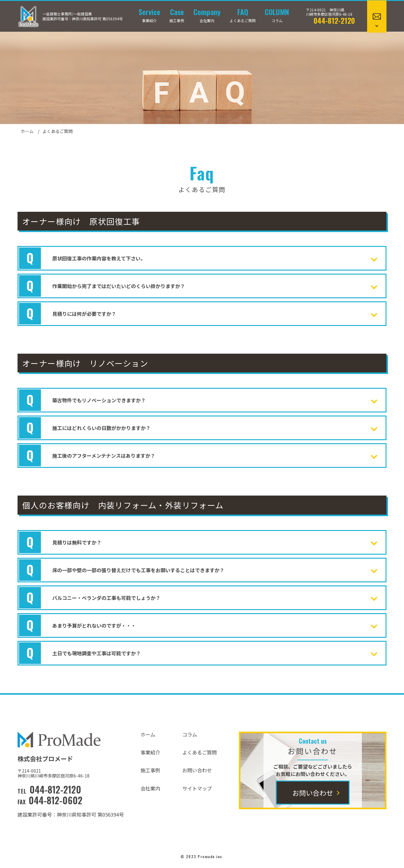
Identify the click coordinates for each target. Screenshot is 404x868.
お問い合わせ (197, 770)
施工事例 (177, 15)
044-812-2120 (334, 20)
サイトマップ (197, 788)
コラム (277, 15)
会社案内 (207, 15)
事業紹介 (149, 15)
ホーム (27, 131)
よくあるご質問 (243, 15)
